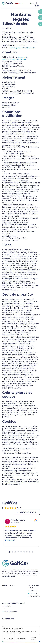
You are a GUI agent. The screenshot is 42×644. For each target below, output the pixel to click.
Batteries (8, 606)
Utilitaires (34, 591)
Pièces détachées (11, 612)
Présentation (8, 585)
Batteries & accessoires (13, 604)
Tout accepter (33, 638)
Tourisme (34, 594)
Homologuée (35, 596)
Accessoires (9, 609)
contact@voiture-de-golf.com (22, 48)
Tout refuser (9, 638)
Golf (32, 588)
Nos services (8, 619)
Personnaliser (21, 638)
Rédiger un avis (26, 512)
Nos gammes (33, 585)
